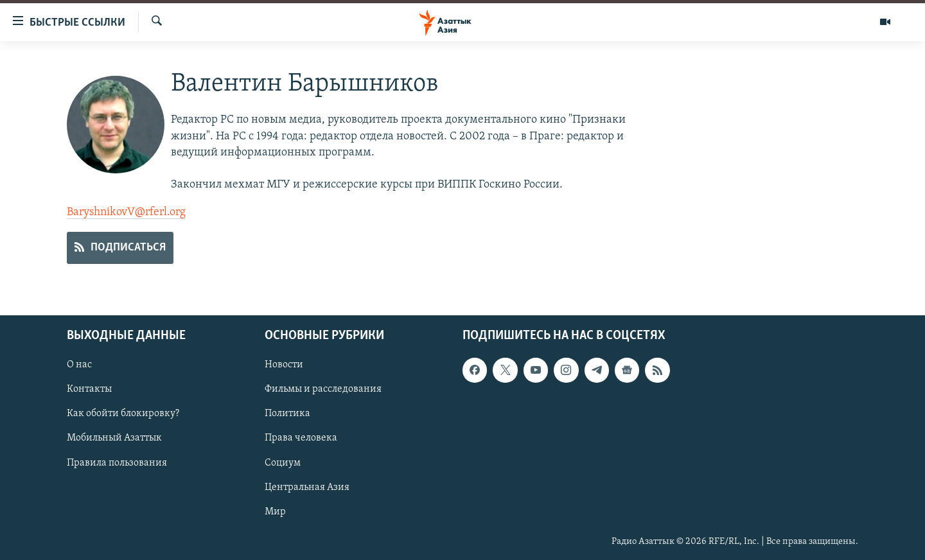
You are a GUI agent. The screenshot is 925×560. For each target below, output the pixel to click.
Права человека (301, 438)
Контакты (89, 389)
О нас (79, 365)
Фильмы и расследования (323, 389)
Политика (287, 414)
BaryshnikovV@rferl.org (126, 212)
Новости (284, 365)
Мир (275, 511)
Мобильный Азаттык (114, 438)
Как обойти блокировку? (123, 414)
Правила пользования (117, 462)
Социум (283, 462)
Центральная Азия (307, 487)
